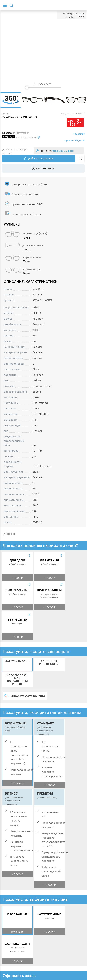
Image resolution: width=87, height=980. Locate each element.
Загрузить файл (17, 661)
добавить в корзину (41, 158)
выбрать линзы (45, 168)
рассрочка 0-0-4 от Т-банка (30, 184)
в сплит (21, 137)
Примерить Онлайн (70, 15)
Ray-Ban (38, 288)
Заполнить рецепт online (50, 662)
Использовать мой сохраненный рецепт (17, 680)
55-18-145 (57, 150)
